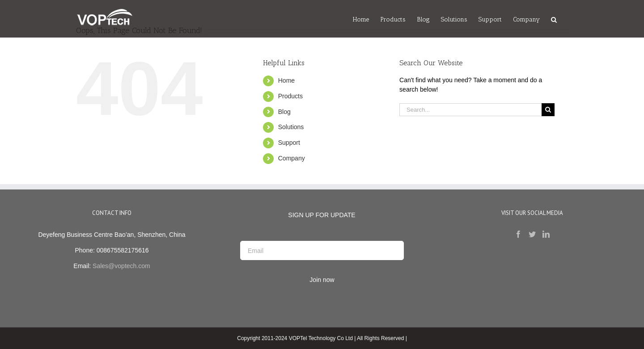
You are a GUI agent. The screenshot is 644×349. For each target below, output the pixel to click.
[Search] (554, 19)
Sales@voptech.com (121, 266)
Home (286, 80)
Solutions (291, 127)
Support (289, 143)
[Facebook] (518, 234)
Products (290, 96)
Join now (322, 280)
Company (292, 158)
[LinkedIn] (546, 234)
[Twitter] (532, 234)
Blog (284, 112)
